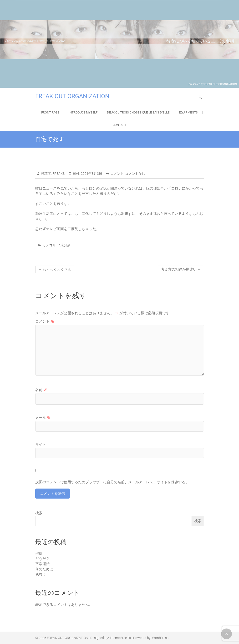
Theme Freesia (120, 638)
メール (43, 418)
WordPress (160, 638)
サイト (41, 444)
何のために (44, 569)
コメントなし (135, 174)
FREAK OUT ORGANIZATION (72, 96)
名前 (41, 390)
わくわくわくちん (55, 269)
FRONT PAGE (50, 112)
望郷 (39, 553)
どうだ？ (42, 559)
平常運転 (42, 564)
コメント (45, 321)
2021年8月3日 (91, 174)
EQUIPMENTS (188, 112)
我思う (41, 574)
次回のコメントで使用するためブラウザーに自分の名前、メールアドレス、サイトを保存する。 (112, 482)
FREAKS (58, 174)
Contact (119, 125)
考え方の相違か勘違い (181, 269)
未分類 (66, 245)
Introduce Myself (83, 112)
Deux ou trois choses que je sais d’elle (138, 112)
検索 (39, 513)
